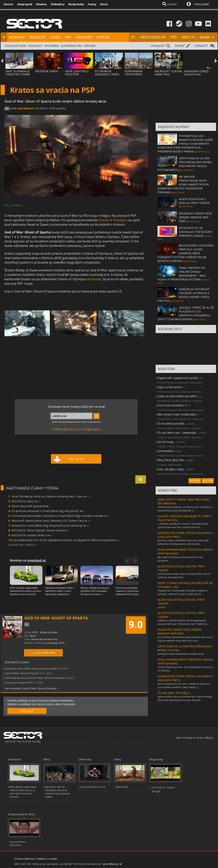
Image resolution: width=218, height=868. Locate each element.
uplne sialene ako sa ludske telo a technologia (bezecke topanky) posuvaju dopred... (185, 698)
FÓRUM (103, 37)
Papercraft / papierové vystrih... (178, 378)
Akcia (33, 636)
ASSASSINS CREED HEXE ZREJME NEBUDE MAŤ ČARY (180, 631)
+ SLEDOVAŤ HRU (43, 653)
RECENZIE (37, 37)
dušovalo (94, 279)
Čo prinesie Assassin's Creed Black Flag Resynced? (48, 511)
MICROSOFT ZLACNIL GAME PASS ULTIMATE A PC (169, 74)
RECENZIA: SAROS (47, 71)
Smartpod (25, 4)
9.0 (136, 624)
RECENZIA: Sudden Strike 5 (33, 535)
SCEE (35, 632)
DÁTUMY (90, 46)
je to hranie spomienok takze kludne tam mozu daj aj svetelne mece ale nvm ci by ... (185, 639)
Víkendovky (122, 787)
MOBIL (205, 37)
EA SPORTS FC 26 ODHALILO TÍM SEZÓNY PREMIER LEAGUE (195, 232)
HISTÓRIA (20, 46)
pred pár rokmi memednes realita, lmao (181, 654)
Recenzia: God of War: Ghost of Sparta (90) (31, 669)
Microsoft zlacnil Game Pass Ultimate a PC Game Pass (51, 521)
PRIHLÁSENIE (202, 4)
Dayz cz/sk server (169, 387)
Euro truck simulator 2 (172, 405)
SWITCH (188, 37)
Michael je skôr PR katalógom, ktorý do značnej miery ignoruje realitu (58, 792)
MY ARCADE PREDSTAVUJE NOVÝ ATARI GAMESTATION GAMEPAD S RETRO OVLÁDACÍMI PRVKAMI (183, 184)
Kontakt (53, 859)
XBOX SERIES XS (153, 37)
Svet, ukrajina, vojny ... (172, 469)
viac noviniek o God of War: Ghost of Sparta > (31, 688)
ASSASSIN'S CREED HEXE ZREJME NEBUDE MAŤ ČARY (196, 217)
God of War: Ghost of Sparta (22, 673)
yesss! (161, 607)
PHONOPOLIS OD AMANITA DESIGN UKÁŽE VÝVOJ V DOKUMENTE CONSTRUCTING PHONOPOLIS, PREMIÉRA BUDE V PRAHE (185, 144)
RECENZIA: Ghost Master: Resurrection (40, 530)
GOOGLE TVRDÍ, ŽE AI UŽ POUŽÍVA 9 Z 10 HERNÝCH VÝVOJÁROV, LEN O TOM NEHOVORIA (186, 313)
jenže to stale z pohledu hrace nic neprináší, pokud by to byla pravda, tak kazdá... (183, 542)
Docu (104, 4)
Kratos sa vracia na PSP (19, 683)
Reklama (42, 859)
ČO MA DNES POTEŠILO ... (175, 693)
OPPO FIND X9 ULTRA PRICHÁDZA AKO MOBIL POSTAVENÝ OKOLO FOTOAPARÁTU (185, 164)
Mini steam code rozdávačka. (177, 414)
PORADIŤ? (201, 46)
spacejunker (26, 108)
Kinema (41, 4)
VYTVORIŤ (195, 481)
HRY (68, 37)
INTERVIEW (52, 46)
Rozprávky (76, 4)
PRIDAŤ (180, 46)
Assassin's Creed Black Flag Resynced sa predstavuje (50, 525)
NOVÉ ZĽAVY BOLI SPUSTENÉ (77, 73)
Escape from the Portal (93, 787)
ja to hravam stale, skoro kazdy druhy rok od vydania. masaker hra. (184, 575)
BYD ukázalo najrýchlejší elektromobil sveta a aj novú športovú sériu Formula (23, 792)
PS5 (174, 37)
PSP (7, 109)
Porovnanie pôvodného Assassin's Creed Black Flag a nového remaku (61, 516)
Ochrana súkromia (24, 859)
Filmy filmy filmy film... (172, 460)
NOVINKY (17, 37)
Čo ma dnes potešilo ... (172, 423)
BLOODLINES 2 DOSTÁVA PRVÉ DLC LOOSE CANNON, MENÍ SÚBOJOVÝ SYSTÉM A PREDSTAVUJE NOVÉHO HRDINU (186, 253)
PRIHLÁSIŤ (27, 711)
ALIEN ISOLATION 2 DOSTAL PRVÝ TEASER (194, 201)
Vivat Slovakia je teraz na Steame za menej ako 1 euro (51, 496)
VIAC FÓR (208, 481)
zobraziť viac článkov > (22, 545)
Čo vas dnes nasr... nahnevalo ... (178, 433)
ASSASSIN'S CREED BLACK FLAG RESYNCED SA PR (197, 74)
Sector (8, 4)
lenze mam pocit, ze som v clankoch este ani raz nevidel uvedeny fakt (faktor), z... (184, 685)
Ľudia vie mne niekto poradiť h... (178, 396)
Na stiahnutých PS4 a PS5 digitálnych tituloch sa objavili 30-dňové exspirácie (67, 540)
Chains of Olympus (113, 220)
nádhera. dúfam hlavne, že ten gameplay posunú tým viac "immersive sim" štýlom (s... (183, 622)
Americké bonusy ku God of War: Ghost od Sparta (35, 678)
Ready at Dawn (49, 632)
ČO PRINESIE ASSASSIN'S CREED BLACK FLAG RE (107, 74)
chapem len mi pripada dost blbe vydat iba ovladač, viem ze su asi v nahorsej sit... (183, 592)
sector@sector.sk (112, 864)
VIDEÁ (55, 37)
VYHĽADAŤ (158, 46)
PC (133, 37)
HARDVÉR (84, 37)
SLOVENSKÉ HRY (71, 46)
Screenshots (166, 451)
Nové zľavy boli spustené (31, 506)
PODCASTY (35, 46)
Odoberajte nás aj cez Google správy (77, 429)
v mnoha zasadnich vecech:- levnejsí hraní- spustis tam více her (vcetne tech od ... (183, 525)
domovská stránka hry (44, 639)
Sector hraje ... (167, 442)
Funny (92, 4)
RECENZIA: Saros (26, 501)
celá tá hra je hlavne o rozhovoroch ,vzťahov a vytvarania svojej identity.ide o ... (185, 509)
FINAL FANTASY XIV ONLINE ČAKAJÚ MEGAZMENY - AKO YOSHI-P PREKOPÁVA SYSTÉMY (182, 273)
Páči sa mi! (76, 459)
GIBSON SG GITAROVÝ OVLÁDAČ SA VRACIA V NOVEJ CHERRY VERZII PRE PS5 (184, 295)
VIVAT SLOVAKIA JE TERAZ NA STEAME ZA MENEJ (18, 74)
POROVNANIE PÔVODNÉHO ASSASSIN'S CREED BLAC (137, 76)
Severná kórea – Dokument (18, 844)
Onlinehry (58, 4)
